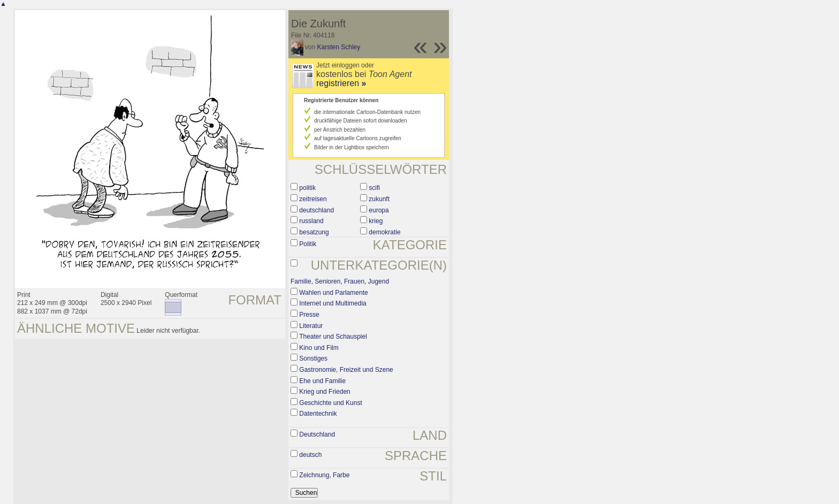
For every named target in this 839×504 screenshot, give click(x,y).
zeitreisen (313, 199)
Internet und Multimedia (333, 303)
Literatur (311, 326)
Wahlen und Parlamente (333, 293)
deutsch (310, 455)
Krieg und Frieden (325, 392)
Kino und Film (319, 348)
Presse (309, 315)
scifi (374, 188)
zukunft (379, 199)
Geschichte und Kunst (330, 403)
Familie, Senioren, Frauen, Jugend (340, 281)
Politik (308, 244)
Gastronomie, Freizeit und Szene (346, 370)
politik (307, 188)
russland (311, 221)
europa (379, 210)
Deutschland (317, 434)
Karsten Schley (339, 47)
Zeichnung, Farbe (324, 475)
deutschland (316, 210)
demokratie (384, 232)
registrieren (341, 83)
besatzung (314, 232)
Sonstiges (313, 358)
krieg (376, 221)
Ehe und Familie (322, 381)
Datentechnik (318, 414)
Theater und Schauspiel (333, 337)
